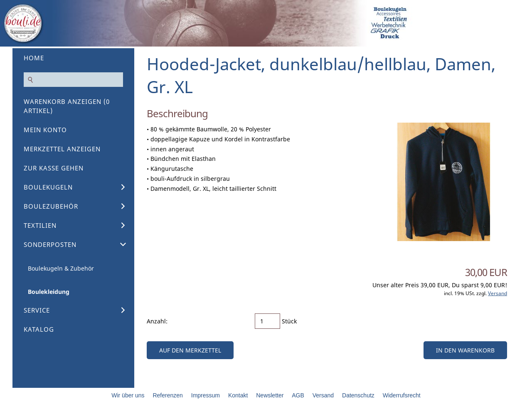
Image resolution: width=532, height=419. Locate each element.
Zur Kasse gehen (54, 168)
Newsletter (270, 395)
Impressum (206, 395)
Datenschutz (358, 395)
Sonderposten (50, 244)
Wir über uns (128, 395)
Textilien (40, 225)
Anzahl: (157, 321)
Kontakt (238, 395)
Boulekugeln (48, 187)
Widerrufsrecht (402, 395)
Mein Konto (45, 130)
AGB (298, 395)
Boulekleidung (49, 292)
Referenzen (167, 395)
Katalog (39, 329)
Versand (498, 293)
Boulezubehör (51, 206)
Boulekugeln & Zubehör (61, 268)
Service (37, 310)
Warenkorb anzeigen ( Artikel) (67, 106)
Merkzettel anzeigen (62, 149)
